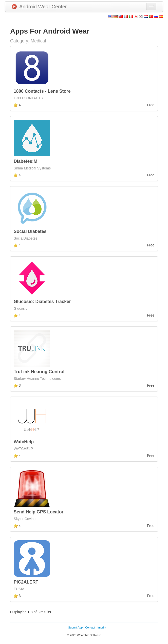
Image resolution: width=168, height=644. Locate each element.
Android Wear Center (39, 7)
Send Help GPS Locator (39, 512)
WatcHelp (24, 442)
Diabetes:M (25, 161)
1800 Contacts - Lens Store (42, 91)
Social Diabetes (30, 231)
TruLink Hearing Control (39, 372)
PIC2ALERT (26, 582)
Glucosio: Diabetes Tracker (42, 302)
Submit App (75, 627)
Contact (90, 627)
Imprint (102, 627)
